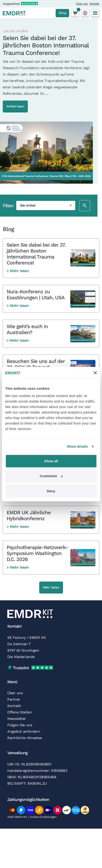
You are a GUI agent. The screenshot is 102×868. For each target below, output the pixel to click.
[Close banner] (95, 373)
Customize (51, 476)
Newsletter (17, 719)
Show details (77, 446)
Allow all (51, 461)
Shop (62, 13)
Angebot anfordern (24, 731)
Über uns (82, 4)
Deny (51, 491)
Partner (14, 699)
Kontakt (94, 4)
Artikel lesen (15, 106)
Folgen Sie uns (20, 725)
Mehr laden (51, 587)
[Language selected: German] (85, 13)
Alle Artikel (28, 205)
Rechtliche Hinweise (25, 738)
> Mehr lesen (18, 271)
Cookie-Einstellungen (43, 817)
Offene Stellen (20, 712)
